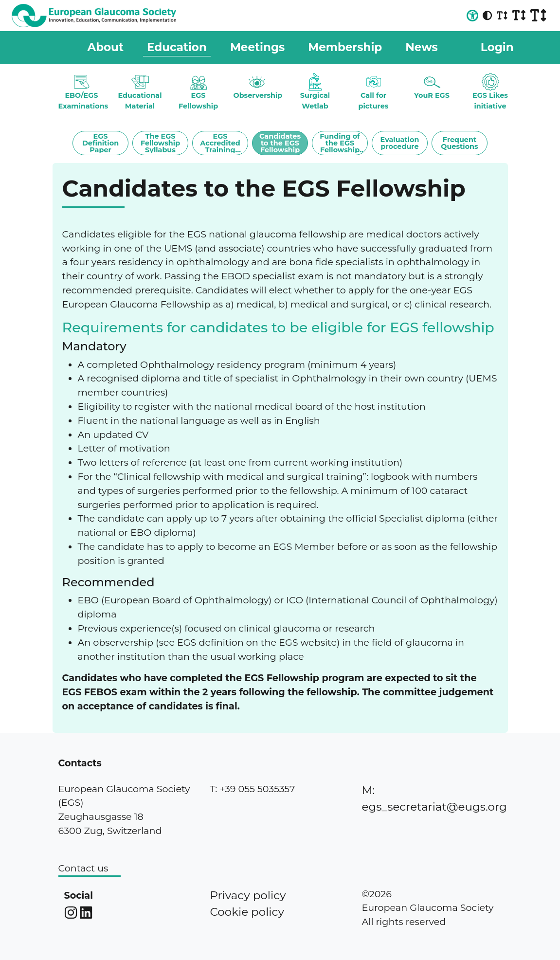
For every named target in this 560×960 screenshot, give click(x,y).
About (106, 47)
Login (497, 47)
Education (177, 47)
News (422, 47)
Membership (345, 47)
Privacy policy (248, 895)
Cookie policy (247, 912)
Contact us (83, 868)
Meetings (257, 47)
